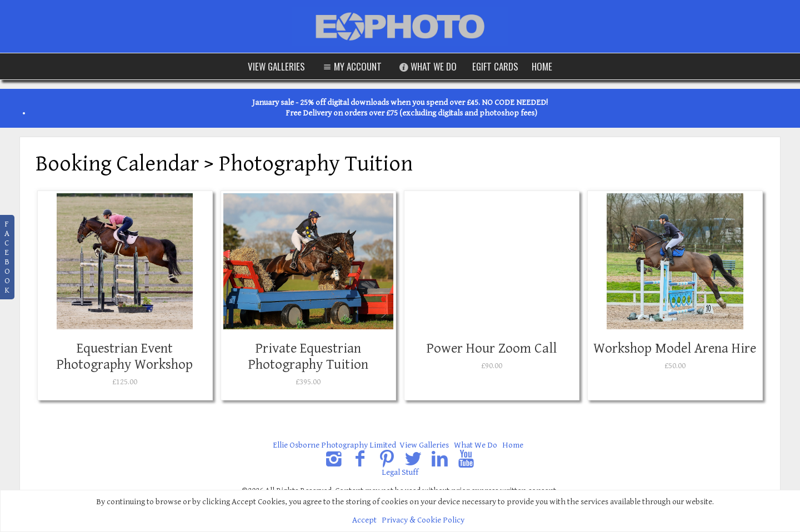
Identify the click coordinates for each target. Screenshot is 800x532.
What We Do (427, 66)
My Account (351, 66)
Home (542, 66)
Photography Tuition (316, 164)
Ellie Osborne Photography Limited (334, 445)
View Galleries (276, 66)
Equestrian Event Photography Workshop (125, 357)
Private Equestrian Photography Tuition (308, 357)
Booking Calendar (117, 164)
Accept (364, 520)
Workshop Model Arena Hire (675, 348)
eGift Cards (495, 66)
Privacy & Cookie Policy (423, 520)
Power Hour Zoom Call (492, 348)
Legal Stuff (400, 472)
